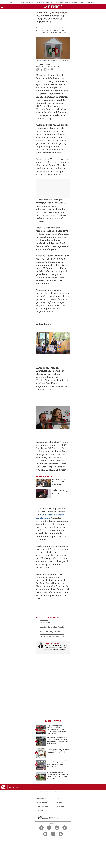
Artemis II (75, 2)
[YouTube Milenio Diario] (45, 834)
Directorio (59, 798)
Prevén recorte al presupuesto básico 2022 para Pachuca (61, 492)
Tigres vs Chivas (39, 2)
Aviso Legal (60, 806)
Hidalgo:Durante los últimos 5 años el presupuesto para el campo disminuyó (59, 482)
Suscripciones (43, 806)
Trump (20, 2)
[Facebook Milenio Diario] (41, 828)
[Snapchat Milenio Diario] (61, 834)
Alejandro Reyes (44, 65)
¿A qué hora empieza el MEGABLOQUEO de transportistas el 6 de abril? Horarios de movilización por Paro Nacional (57, 729)
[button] (2, 8)
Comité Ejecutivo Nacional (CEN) (52, 636)
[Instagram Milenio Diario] (57, 828)
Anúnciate (42, 811)
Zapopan (88, 2)
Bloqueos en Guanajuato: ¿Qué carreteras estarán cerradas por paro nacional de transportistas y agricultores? (58, 740)
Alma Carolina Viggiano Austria (52, 627)
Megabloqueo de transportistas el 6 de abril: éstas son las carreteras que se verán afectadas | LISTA (58, 764)
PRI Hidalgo (44, 622)
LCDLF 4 (94, 2)
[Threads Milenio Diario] (65, 828)
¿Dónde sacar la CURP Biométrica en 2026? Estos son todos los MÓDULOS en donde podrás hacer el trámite (58, 752)
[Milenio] (53, 7)
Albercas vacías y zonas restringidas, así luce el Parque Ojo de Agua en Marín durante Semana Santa (58, 775)
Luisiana (81, 2)
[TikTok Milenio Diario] (53, 834)
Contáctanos (43, 802)
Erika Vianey (67, 2)
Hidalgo (57, 632)
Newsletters (42, 798)
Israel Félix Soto (46, 632)
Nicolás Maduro (58, 2)
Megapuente (49, 2)
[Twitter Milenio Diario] (49, 828)
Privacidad (59, 802)
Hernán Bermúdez (28, 2)
